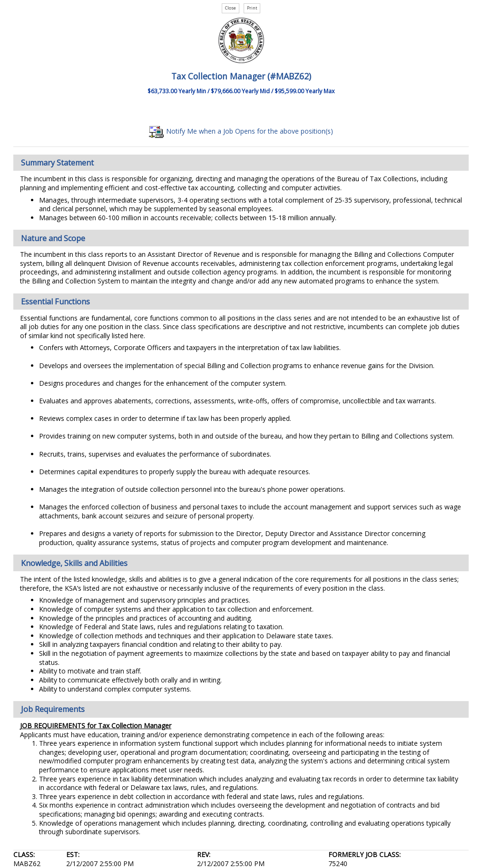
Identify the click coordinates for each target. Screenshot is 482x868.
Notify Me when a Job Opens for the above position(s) (241, 131)
